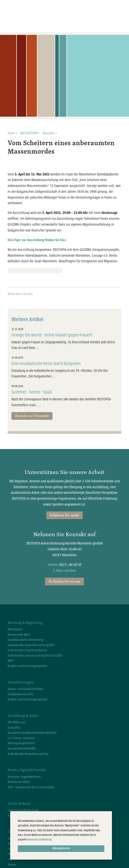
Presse (12, 865)
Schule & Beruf (19, 803)
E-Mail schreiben (65, 571)
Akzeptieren (61, 848)
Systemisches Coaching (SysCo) (27, 650)
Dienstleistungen (21, 682)
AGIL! (11, 661)
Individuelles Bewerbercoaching (28, 754)
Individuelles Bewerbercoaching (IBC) (31, 645)
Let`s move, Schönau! (21, 738)
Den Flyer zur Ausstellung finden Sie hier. (37, 240)
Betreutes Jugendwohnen (24, 777)
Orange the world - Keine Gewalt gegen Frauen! (52, 335)
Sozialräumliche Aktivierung (25, 640)
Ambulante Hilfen (19, 782)
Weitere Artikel (27, 320)
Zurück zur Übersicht (32, 416)
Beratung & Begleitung (25, 622)
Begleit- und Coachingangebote (27, 666)
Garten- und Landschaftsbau (25, 689)
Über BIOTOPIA (29, 133)
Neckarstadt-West (19, 635)
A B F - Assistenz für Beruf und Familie (31, 787)
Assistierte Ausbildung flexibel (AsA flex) (32, 733)
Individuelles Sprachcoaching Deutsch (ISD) (35, 656)
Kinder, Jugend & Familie (27, 770)
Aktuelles (49, 133)
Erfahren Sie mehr (64, 515)
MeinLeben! (15, 629)
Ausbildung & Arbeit (23, 715)
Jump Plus (14, 728)
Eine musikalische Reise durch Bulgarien (46, 364)
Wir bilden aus (17, 722)
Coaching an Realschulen (23, 810)
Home (11, 133)
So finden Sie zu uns (65, 581)
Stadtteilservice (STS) (21, 694)
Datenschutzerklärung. (40, 840)
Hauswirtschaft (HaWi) (22, 749)
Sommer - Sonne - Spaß (32, 392)
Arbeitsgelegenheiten (21, 743)
